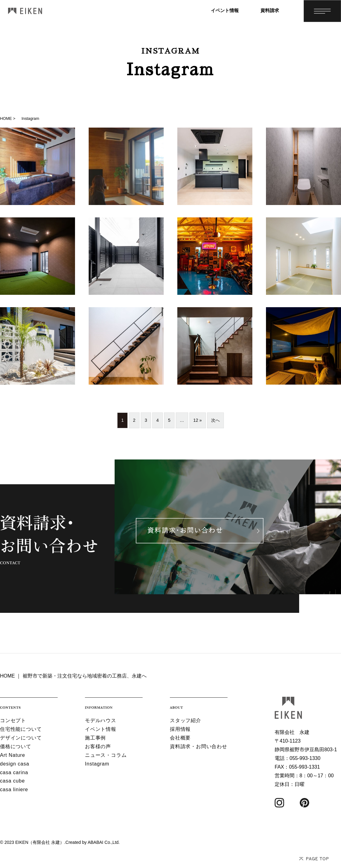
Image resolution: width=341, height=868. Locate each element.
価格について (16, 746)
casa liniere (14, 789)
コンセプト (13, 720)
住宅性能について (21, 729)
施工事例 (95, 738)
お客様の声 (98, 746)
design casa (15, 764)
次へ (215, 420)
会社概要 (180, 738)
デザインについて (21, 738)
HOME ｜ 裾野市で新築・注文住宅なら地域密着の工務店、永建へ (73, 676)
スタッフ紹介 (186, 720)
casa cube (12, 781)
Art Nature (13, 755)
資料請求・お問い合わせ (199, 746)
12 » (198, 420)
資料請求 (270, 10)
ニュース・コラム (106, 755)
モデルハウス (101, 720)
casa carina (14, 772)
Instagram (97, 764)
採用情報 (180, 729)
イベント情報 (225, 10)
